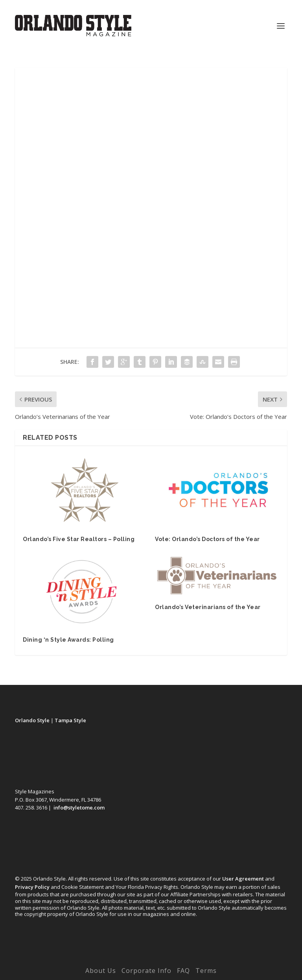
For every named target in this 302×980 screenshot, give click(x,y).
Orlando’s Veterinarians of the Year (208, 607)
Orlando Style (32, 720)
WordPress (205, 959)
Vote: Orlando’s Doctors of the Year (207, 539)
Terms (206, 971)
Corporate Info (146, 971)
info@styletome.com (79, 807)
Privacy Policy (32, 887)
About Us (101, 971)
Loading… (151, 214)
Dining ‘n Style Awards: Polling (68, 640)
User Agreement (243, 879)
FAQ (183, 971)
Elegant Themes (135, 959)
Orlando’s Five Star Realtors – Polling (79, 539)
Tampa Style (70, 720)
